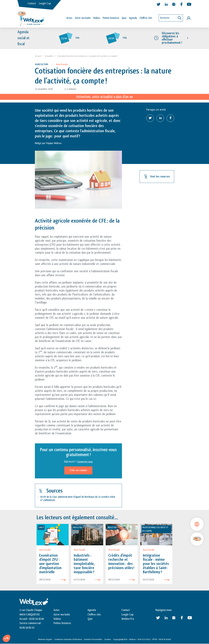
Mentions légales (45, 639)
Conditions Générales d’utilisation (68, 639)
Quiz (124, 18)
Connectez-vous (85, 462)
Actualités (49, 56)
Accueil (38, 56)
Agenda (133, 18)
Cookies (108, 639)
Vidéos (97, 18)
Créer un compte (78, 470)
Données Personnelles (93, 639)
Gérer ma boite (62, 615)
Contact (32, 3)
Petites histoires (111, 18)
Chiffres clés (146, 18)
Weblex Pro (128, 619)
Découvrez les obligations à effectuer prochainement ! (172, 38)
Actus (69, 18)
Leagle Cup (45, 3)
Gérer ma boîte (83, 18)
